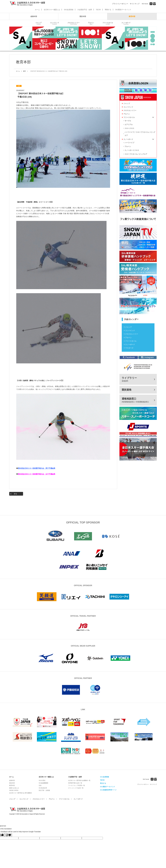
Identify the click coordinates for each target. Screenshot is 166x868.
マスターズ (129, 348)
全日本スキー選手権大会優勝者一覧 (79, 780)
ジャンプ (39, 23)
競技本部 (83, 16)
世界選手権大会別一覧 (75, 783)
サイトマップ (135, 4)
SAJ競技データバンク (123, 10)
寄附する (108, 10)
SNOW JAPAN (14, 790)
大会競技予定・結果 (85, 10)
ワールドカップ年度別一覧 (77, 785)
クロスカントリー (74, 23)
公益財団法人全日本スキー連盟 (28, 809)
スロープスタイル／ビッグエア (136, 154)
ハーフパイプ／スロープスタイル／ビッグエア (140, 134)
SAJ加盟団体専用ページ (108, 790)
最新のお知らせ (14, 788)
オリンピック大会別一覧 (76, 788)
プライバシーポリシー (120, 4)
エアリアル (129, 124)
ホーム (37, 10)
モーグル (128, 121)
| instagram (147, 357)
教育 (24, 71)
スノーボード (126, 23)
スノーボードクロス (132, 150)
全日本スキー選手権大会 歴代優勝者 (20, 793)
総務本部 (34, 16)
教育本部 (132, 16)
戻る (15, 494)
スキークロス (129, 128)
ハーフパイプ (129, 143)
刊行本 (98, 10)
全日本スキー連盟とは (52, 10)
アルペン (91, 23)
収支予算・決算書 (44, 790)
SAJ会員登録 (69, 10)
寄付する (103, 783)
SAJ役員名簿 (43, 788)
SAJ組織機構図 (43, 783)
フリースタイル (108, 23)
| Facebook (129, 357)
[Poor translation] (8, 835)
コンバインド (55, 23)
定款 (40, 785)
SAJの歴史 (42, 780)
